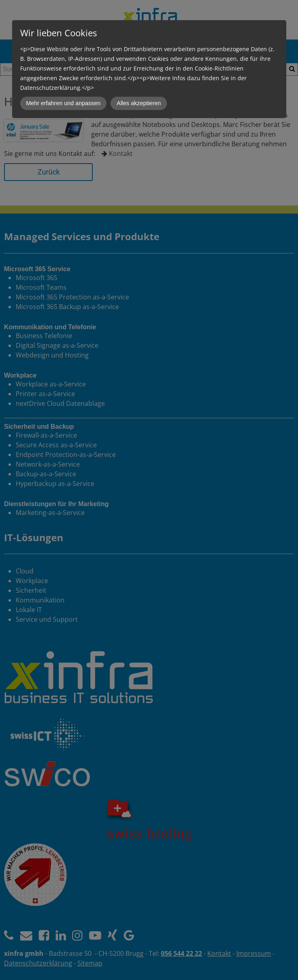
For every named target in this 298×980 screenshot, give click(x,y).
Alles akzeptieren (139, 103)
